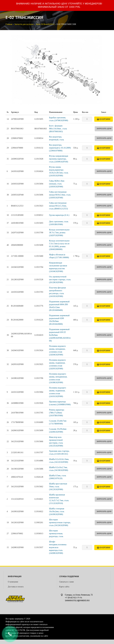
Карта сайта (64, 587)
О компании (13, 582)
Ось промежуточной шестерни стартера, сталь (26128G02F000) (60, 280)
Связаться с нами (66, 582)
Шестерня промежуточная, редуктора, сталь (56, 534)
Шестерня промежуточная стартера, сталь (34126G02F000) (60, 523)
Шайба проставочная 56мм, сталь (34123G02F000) (58, 487)
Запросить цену (104, 128)
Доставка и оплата (16, 587)
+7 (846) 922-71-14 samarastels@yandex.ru (77, 599)
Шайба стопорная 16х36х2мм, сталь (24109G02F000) (57, 511)
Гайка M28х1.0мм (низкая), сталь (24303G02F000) (57, 184)
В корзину (104, 119)
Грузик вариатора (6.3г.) (59, 215)
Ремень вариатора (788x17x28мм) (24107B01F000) (57, 413)
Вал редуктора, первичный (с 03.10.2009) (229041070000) (60, 148)
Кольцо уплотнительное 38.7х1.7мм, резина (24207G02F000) (59, 233)
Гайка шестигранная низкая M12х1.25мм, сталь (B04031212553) (58, 206)
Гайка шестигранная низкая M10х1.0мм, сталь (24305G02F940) (60, 195)
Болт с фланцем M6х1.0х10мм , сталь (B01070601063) (58, 129)
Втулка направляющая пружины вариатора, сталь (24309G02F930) (59, 159)
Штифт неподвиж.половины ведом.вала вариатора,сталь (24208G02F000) (58, 547)
